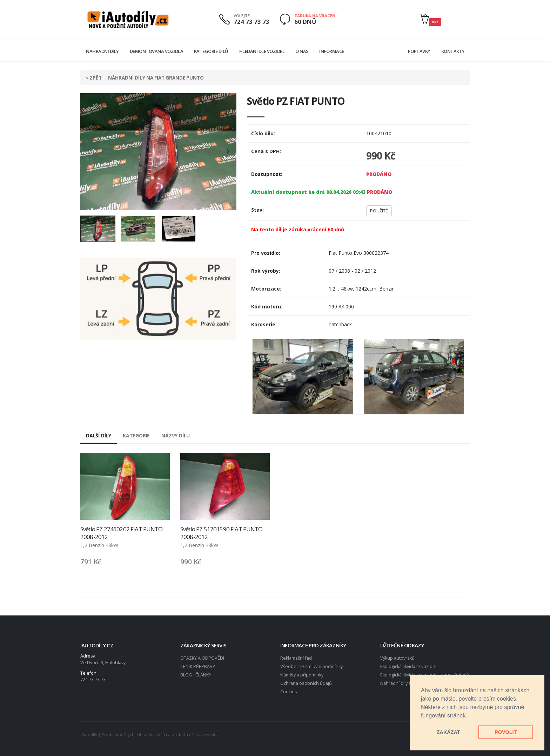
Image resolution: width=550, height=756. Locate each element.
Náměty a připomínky (302, 675)
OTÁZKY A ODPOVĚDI (202, 658)
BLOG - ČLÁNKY (196, 675)
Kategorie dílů (211, 51)
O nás (302, 51)
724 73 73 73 (251, 22)
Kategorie (136, 435)
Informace (332, 51)
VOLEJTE (242, 16)
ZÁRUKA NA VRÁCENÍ (316, 16)
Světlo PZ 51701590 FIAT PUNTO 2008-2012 (222, 533)
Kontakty (453, 51)
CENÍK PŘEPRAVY (198, 666)
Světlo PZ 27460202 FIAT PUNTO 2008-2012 (122, 533)
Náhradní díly (102, 51)
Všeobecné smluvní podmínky (311, 666)
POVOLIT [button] (506, 732)
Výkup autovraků (397, 658)
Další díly (99, 435)
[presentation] (89, 152)
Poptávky (419, 51)
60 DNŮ (305, 22)
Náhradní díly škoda (401, 683)
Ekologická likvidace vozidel (408, 666)
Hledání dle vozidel (262, 51)
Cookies (289, 692)
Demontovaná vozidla (157, 51)
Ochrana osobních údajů (306, 683)
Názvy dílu (176, 435)
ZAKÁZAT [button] (448, 732)
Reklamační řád (296, 658)
